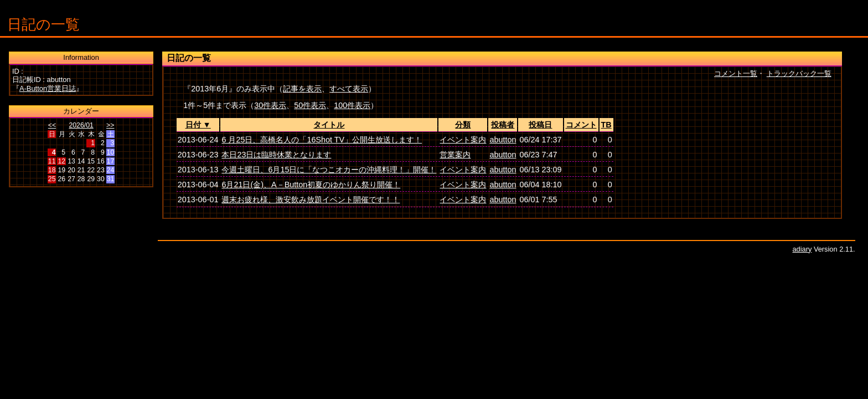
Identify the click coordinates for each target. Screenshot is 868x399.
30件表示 (270, 105)
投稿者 (503, 125)
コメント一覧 (736, 73)
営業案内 (455, 155)
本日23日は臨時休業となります (276, 155)
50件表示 (310, 105)
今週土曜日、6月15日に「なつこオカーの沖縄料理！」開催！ (329, 170)
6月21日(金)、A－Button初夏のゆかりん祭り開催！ (311, 185)
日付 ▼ (198, 125)
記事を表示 (302, 89)
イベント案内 (463, 140)
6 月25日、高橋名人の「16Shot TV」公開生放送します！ (322, 140)
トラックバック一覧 (799, 73)
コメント (581, 125)
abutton (503, 140)
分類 (463, 125)
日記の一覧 (43, 24)
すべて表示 (349, 89)
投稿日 (540, 125)
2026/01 (81, 125)
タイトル (329, 125)
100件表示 (352, 105)
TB (606, 125)
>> (110, 125)
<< (52, 125)
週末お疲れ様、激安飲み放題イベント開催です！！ (311, 199)
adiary (802, 249)
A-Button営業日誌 (48, 88)
